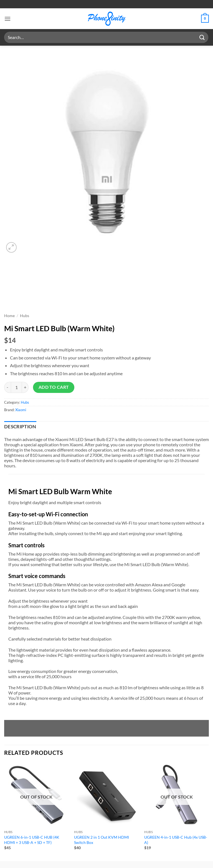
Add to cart (54, 387)
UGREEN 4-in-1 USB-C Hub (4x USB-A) (176, 840)
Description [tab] (20, 427)
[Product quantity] (16, 387)
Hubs (25, 316)
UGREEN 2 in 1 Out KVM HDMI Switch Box (102, 840)
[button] (7, 19)
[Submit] (202, 37)
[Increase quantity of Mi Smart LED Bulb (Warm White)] (25, 387)
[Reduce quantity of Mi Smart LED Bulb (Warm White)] (7, 387)
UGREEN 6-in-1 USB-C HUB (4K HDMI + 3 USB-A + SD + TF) (32, 840)
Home (9, 316)
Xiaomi (21, 410)
